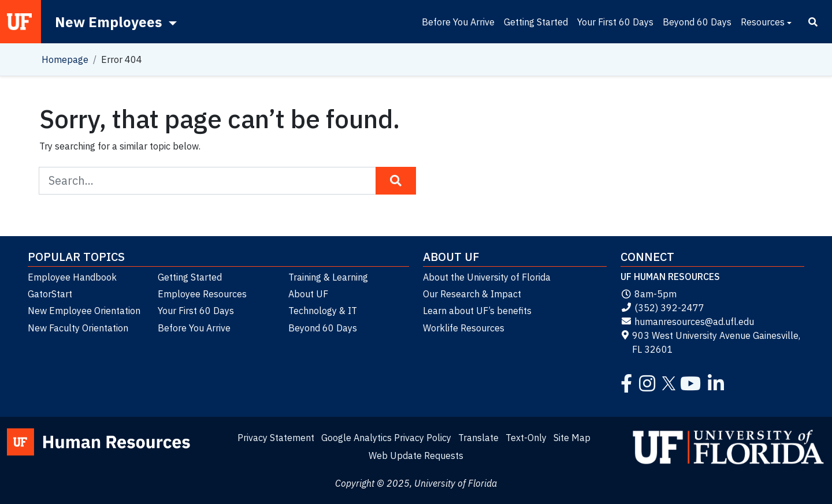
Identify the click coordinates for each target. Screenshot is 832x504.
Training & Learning (328, 277)
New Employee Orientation (84, 311)
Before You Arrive (458, 22)
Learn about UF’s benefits (477, 311)
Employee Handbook (72, 277)
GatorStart (50, 294)
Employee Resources (202, 294)
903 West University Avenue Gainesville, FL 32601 (710, 342)
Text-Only (526, 438)
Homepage (65, 59)
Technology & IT (323, 311)
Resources (763, 22)
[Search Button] (396, 181)
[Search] (813, 22)
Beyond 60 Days (697, 22)
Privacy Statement (276, 438)
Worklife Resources (464, 328)
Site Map (572, 438)
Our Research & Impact (472, 294)
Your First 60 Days (615, 22)
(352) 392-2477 (662, 308)
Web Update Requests (416, 456)
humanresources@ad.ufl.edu (687, 322)
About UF (308, 294)
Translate (478, 438)
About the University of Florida (487, 277)
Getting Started (536, 22)
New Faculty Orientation (78, 328)
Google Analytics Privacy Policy (386, 438)
